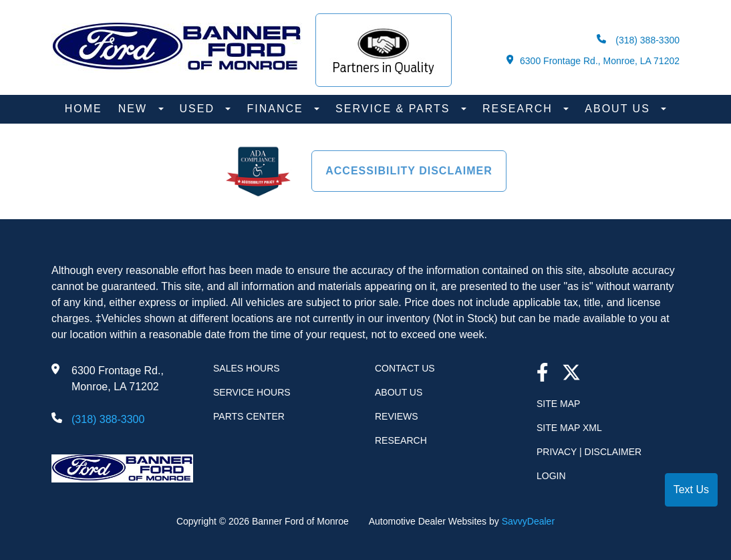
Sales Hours (247, 368)
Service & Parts (395, 109)
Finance (277, 109)
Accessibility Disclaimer (409, 171)
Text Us (691, 489)
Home (84, 109)
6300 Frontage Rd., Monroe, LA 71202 (593, 60)
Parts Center (249, 416)
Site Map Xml (569, 428)
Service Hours (252, 392)
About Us (619, 109)
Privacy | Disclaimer (589, 452)
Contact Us (405, 368)
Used (199, 109)
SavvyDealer (528, 521)
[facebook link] (543, 374)
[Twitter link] (571, 374)
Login (551, 476)
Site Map (558, 404)
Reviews (397, 416)
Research (520, 109)
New (135, 109)
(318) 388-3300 (638, 40)
